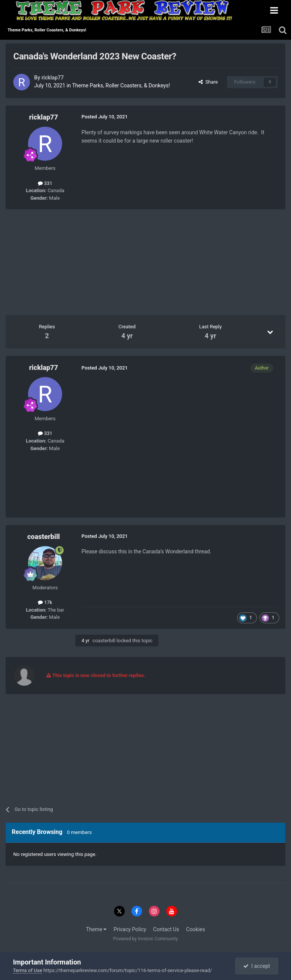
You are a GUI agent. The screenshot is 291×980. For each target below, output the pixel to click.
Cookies (196, 929)
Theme (96, 929)
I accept (257, 966)
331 (45, 183)
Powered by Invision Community (146, 939)
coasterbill (44, 537)
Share (208, 82)
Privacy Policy (130, 929)
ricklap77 (52, 78)
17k (45, 602)
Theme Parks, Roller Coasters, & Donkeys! (121, 85)
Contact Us (166, 929)
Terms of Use (27, 970)
